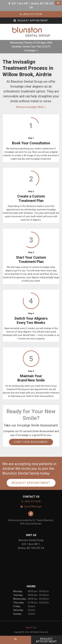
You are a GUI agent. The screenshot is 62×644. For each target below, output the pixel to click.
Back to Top (31, 628)
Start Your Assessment (31, 442)
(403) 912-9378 (32, 14)
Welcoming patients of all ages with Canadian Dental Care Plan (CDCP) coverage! (31, 47)
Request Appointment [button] (33, 21)
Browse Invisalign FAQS (30, 107)
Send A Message (33, 507)
